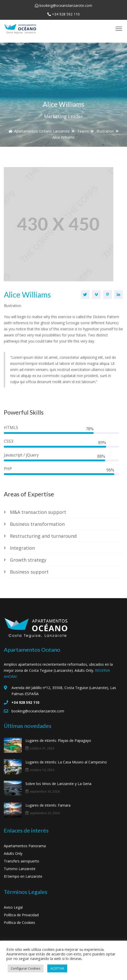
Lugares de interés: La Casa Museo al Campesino (66, 762)
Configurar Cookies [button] (26, 968)
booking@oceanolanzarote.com (66, 5)
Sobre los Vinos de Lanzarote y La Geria (58, 784)
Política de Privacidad (21, 915)
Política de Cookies (19, 922)
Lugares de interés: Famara (48, 805)
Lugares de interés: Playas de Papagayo (58, 740)
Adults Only (13, 853)
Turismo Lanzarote (20, 869)
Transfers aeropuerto (22, 861)
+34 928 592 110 (66, 14)
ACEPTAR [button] (57, 968)
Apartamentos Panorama (25, 846)
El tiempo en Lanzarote (23, 876)
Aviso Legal (13, 907)
